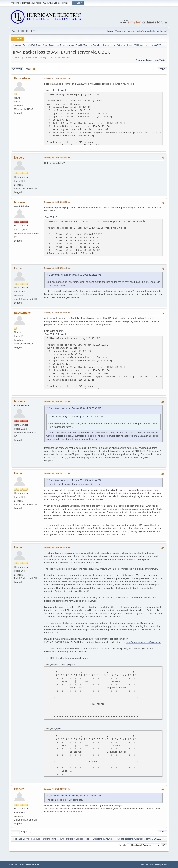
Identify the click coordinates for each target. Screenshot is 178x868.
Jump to (122, 845)
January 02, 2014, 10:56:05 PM (57, 78)
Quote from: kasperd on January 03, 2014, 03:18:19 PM (75, 796)
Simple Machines (32, 864)
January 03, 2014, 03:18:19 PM (57, 547)
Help (142, 864)
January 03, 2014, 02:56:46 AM (57, 268)
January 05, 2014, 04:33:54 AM (57, 789)
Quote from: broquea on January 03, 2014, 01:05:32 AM (75, 275)
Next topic (159, 60)
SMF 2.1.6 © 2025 (16, 864)
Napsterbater (23, 78)
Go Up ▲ (165, 864)
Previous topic (144, 60)
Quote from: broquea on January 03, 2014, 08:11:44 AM (75, 480)
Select (53, 90)
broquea (19, 202)
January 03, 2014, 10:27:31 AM (57, 473)
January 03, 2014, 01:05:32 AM (57, 202)
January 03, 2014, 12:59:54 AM (57, 157)
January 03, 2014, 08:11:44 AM (57, 401)
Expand (62, 90)
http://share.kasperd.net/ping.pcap (143, 642)
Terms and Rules (153, 864)
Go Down (17, 69)
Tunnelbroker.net (152, 31)
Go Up (15, 832)
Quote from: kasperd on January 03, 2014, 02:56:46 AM (75, 408)
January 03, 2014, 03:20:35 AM (57, 313)
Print (162, 69)
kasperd (19, 158)
